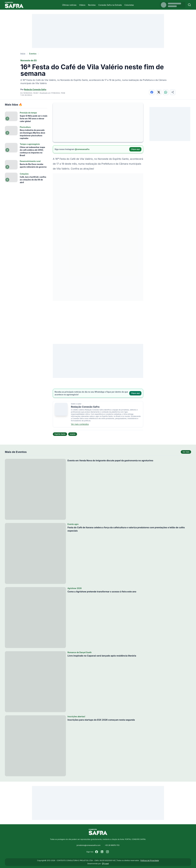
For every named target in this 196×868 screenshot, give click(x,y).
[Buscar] (189, 5)
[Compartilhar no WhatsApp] (166, 92)
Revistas (92, 5)
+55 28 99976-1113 (112, 845)
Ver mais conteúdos (80, 424)
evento (73, 434)
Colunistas (129, 5)
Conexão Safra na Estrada (110, 5)
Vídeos (82, 5)
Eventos (33, 54)
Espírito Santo (60, 434)
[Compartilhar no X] (159, 92)
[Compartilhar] (173, 92)
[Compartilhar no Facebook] (152, 92)
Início (23, 54)
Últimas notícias (69, 5)
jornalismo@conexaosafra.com (89, 845)
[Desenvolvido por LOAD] (105, 864)
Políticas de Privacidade (150, 860)
